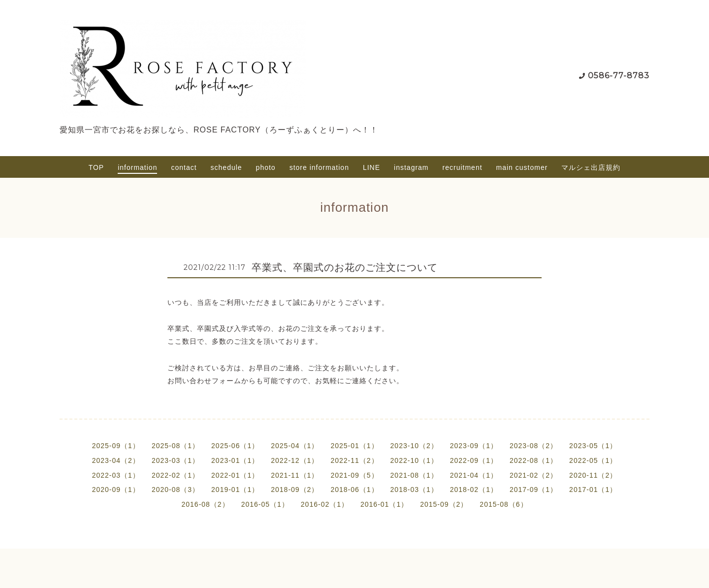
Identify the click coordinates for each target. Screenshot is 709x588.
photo (266, 167)
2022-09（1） (474, 460)
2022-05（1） (593, 460)
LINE (371, 167)
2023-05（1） (593, 446)
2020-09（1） (116, 490)
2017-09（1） (533, 490)
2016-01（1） (384, 504)
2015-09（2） (444, 504)
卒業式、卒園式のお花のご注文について (345, 267)
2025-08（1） (176, 446)
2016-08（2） (205, 504)
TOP (97, 167)
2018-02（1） (474, 490)
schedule (226, 167)
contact (184, 167)
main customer (522, 167)
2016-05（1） (265, 504)
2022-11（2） (354, 460)
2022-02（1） (176, 475)
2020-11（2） (593, 475)
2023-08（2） (533, 446)
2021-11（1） (295, 475)
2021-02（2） (533, 475)
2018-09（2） (295, 490)
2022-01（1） (235, 475)
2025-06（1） (235, 446)
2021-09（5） (354, 475)
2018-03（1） (414, 490)
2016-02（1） (325, 504)
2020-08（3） (176, 490)
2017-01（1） (593, 490)
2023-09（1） (474, 446)
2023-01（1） (235, 460)
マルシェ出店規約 (591, 167)
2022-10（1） (414, 460)
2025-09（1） (116, 446)
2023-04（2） (116, 460)
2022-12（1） (295, 460)
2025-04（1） (295, 446)
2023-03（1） (176, 460)
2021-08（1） (414, 475)
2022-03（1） (116, 475)
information (137, 167)
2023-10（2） (414, 446)
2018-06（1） (354, 490)
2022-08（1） (533, 460)
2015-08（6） (503, 504)
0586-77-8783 (619, 76)
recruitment (463, 167)
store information (319, 167)
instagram (411, 167)
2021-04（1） (474, 475)
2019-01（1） (235, 490)
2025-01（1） (354, 446)
